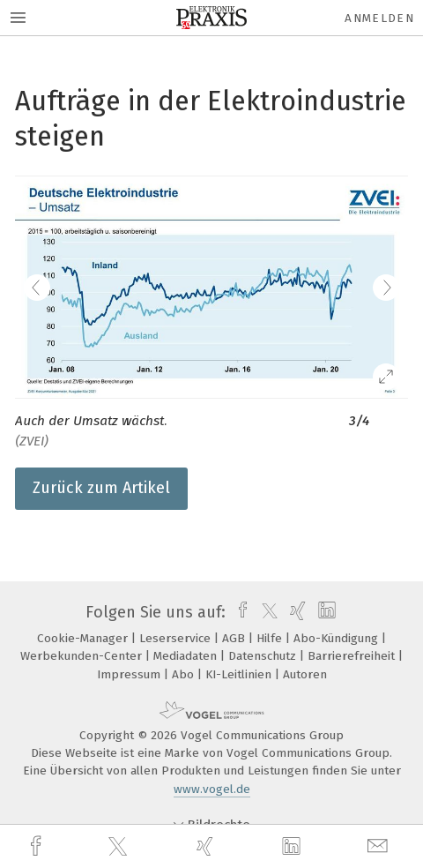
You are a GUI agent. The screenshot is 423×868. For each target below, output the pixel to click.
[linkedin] (293, 847)
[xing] (207, 846)
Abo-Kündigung (338, 638)
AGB (235, 638)
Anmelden (379, 18)
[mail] (380, 846)
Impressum (130, 674)
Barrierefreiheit (353, 656)
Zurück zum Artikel (101, 488)
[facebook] (38, 846)
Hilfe (271, 638)
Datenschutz (264, 656)
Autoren (305, 674)
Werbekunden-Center (83, 656)
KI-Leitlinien (240, 674)
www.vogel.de (212, 789)
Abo (185, 674)
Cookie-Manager (84, 638)
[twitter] (120, 847)
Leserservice (177, 638)
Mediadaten (187, 656)
